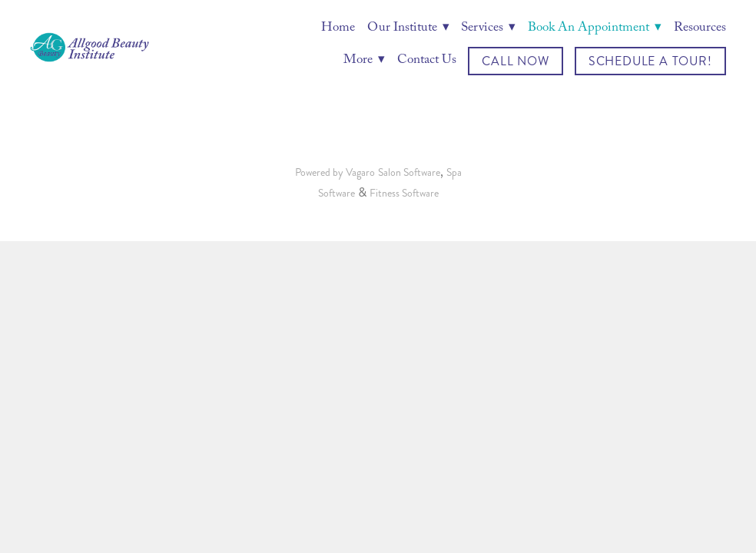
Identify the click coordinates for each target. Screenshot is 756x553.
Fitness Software (404, 193)
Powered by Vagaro (335, 172)
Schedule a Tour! (650, 61)
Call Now (515, 61)
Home (338, 29)
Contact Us (427, 61)
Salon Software (409, 172)
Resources (700, 29)
